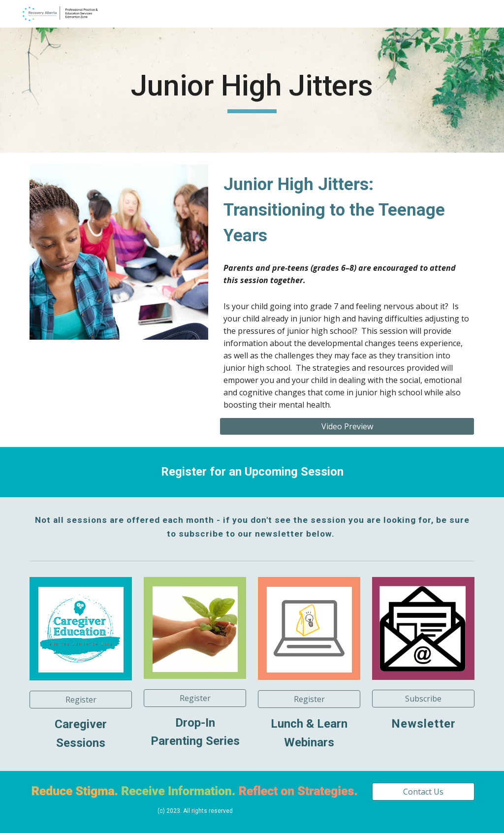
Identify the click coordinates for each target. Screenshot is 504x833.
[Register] (195, 698)
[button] (81, 700)
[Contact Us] (424, 792)
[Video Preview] (347, 426)
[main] (252, 90)
